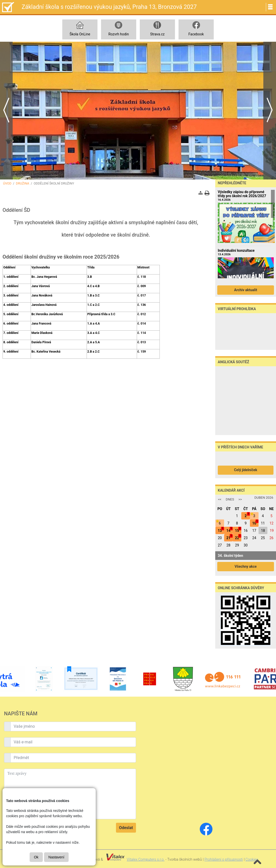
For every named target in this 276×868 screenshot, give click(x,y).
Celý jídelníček (246, 470)
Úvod (7, 183)
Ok (36, 857)
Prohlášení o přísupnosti (224, 860)
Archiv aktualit (246, 290)
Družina (23, 183)
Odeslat (126, 828)
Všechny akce (245, 566)
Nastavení (56, 857)
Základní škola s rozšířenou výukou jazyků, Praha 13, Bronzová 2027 (109, 7)
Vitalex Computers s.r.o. (146, 860)
